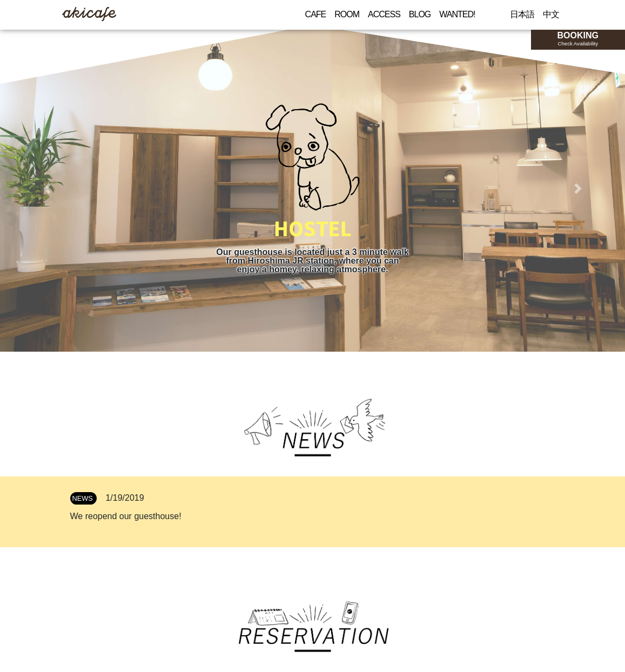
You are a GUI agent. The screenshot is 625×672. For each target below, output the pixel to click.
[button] (47, 189)
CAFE (316, 14)
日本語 (522, 14)
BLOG (420, 14)
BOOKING (578, 39)
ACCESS (384, 14)
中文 (551, 14)
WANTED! (457, 14)
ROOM (347, 14)
